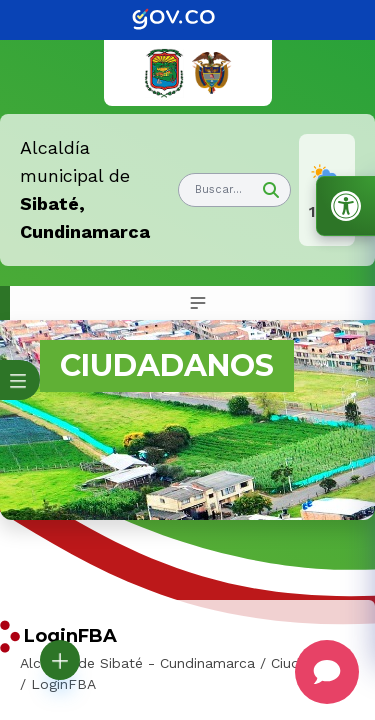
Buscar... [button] (218, 189)
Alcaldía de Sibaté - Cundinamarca (137, 663)
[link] (188, 20)
